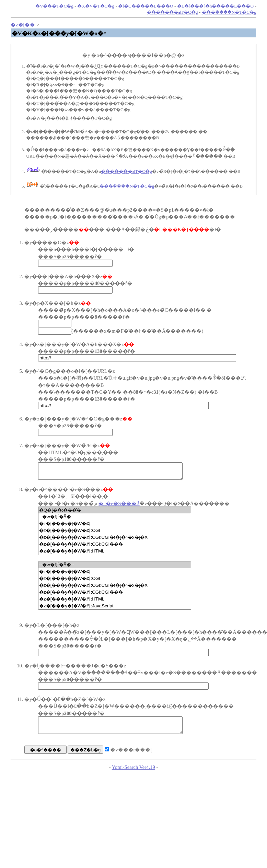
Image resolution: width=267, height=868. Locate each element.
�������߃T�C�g (172, 12)
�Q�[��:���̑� (115, 513)
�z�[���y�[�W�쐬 (115, 527)
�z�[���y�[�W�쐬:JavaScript (115, 609)
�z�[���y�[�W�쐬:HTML (115, 554)
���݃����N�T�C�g (229, 12)
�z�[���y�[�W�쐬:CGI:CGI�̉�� (115, 547)
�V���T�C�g (54, 6)
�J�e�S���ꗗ (119, 507)
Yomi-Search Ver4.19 (133, 773)
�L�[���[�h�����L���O (215, 6)
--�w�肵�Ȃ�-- (115, 520)
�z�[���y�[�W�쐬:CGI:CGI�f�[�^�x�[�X (115, 540)
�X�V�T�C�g (96, 6)
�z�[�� (23, 25)
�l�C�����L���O (146, 6)
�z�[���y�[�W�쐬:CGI (115, 534)
